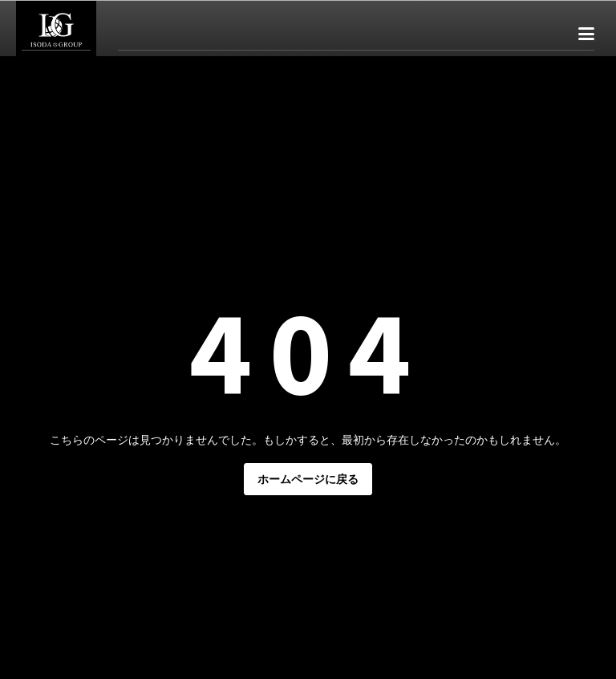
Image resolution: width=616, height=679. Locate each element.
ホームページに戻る (308, 479)
